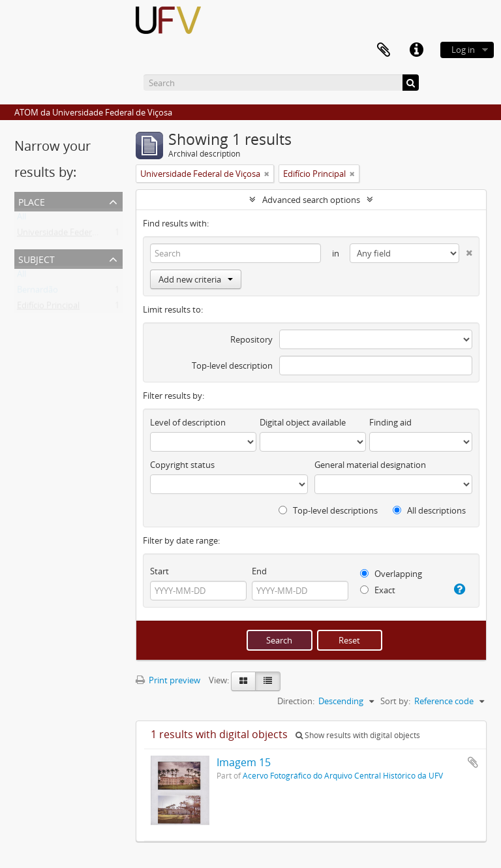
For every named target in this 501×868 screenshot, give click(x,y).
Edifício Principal (48, 308)
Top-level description (232, 365)
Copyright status (182, 465)
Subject (37, 258)
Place (32, 201)
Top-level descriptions (328, 510)
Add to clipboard (473, 762)
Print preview (168, 680)
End (259, 571)
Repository (251, 339)
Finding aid (390, 422)
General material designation (370, 465)
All (22, 219)
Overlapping (391, 574)
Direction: (296, 701)
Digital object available (303, 422)
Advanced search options (311, 200)
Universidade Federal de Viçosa (77, 235)
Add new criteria (196, 279)
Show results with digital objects (358, 735)
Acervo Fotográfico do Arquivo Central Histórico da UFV (343, 775)
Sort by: (395, 701)
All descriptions (429, 510)
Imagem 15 (244, 762)
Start (159, 571)
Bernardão (38, 292)
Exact (378, 590)
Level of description (188, 422)
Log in (463, 50)
